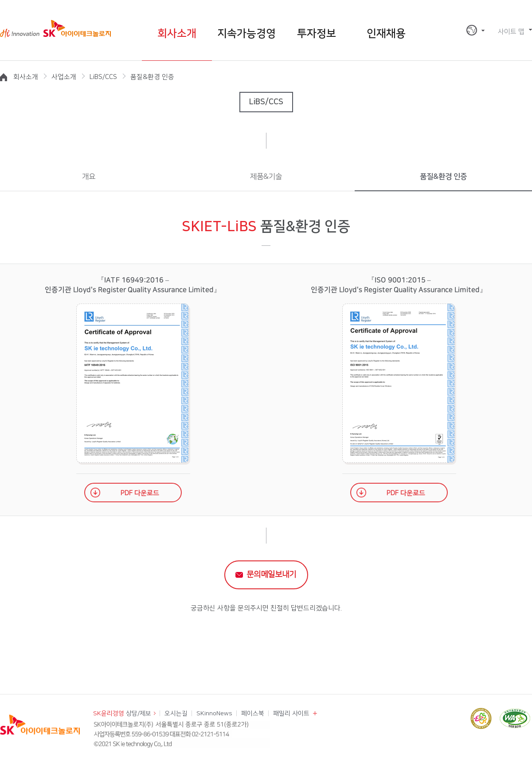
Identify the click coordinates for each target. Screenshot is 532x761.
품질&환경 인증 (443, 177)
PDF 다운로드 (140, 493)
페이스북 (253, 714)
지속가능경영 (246, 34)
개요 (89, 177)
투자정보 (317, 34)
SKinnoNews (214, 714)
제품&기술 (266, 177)
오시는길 (176, 714)
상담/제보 (122, 714)
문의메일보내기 (271, 575)
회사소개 (177, 34)
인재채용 (386, 34)
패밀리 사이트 (291, 714)
